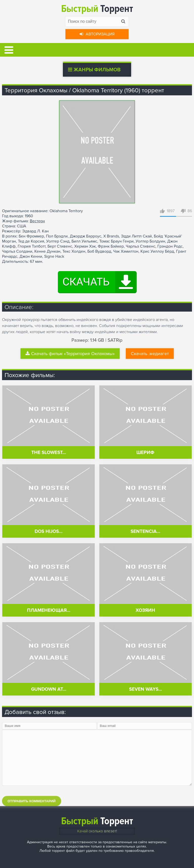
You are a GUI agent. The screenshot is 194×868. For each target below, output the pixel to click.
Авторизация (97, 34)
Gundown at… (49, 689)
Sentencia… (145, 531)
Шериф (145, 453)
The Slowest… (49, 453)
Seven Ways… (145, 689)
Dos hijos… (48, 531)
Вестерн (37, 221)
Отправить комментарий (32, 801)
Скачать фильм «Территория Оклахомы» (70, 354)
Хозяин (145, 610)
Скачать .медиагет (150, 354)
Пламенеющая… (49, 610)
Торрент (97, 9)
